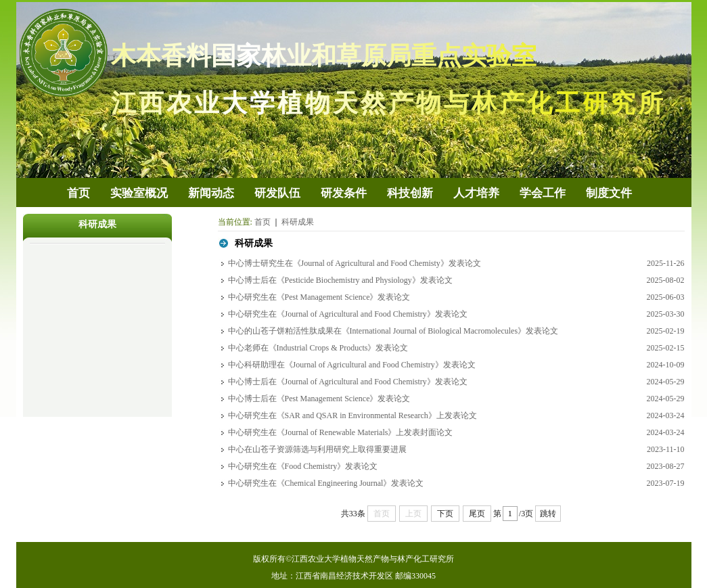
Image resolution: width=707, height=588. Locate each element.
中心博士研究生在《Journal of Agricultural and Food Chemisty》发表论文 (355, 263)
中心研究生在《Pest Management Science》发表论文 (319, 297)
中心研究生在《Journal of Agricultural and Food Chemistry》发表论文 (348, 314)
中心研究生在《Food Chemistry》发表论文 (303, 466)
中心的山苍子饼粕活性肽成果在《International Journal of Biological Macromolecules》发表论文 (393, 331)
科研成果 (298, 222)
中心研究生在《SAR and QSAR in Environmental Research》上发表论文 (352, 415)
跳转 (548, 514)
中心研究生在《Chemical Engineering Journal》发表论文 (326, 483)
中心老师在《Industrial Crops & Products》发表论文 (318, 348)
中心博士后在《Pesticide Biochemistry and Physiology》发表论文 (340, 280)
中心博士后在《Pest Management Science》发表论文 (319, 399)
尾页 (477, 514)
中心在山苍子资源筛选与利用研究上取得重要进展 (317, 449)
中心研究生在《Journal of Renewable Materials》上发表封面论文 (341, 432)
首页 (263, 222)
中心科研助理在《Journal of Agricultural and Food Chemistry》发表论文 (352, 365)
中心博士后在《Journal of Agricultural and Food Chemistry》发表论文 (348, 382)
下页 (445, 514)
